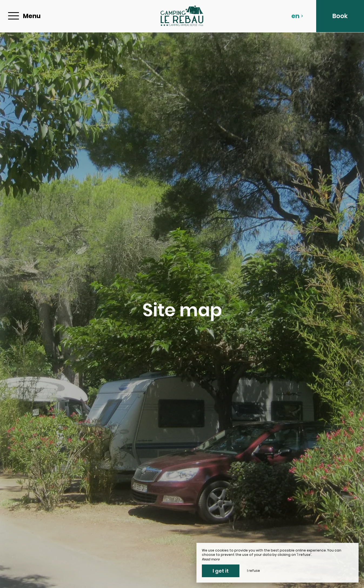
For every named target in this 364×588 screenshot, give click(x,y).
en (297, 16)
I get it (221, 571)
